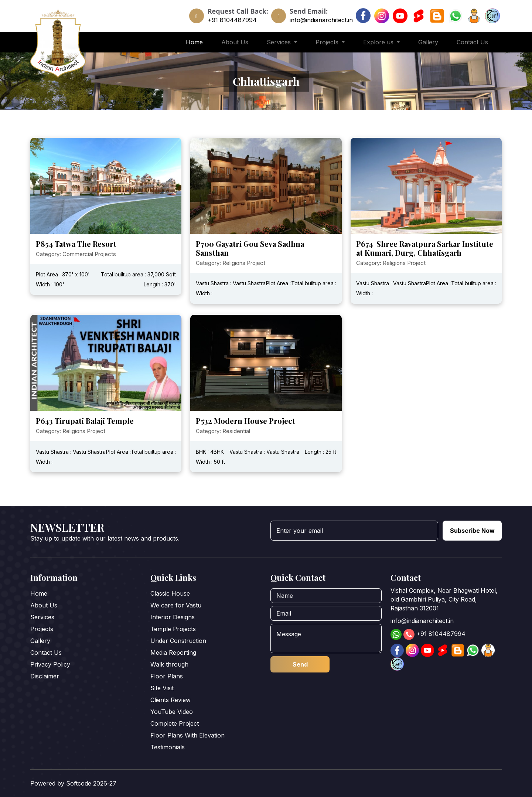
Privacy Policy (50, 664)
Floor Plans (167, 676)
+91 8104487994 (232, 20)
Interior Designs (173, 617)
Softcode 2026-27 (91, 783)
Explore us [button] (379, 42)
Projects (42, 629)
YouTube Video (172, 712)
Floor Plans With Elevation (187, 735)
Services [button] (280, 42)
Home (194, 42)
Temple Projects (173, 629)
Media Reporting (173, 653)
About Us (235, 42)
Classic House (170, 593)
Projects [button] (328, 42)
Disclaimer (45, 676)
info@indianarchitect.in (321, 20)
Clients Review (170, 700)
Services (42, 617)
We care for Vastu (176, 605)
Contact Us (472, 42)
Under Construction (178, 641)
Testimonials (168, 747)
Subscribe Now (472, 531)
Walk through (169, 664)
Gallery (428, 42)
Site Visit (162, 688)
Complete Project (175, 723)
